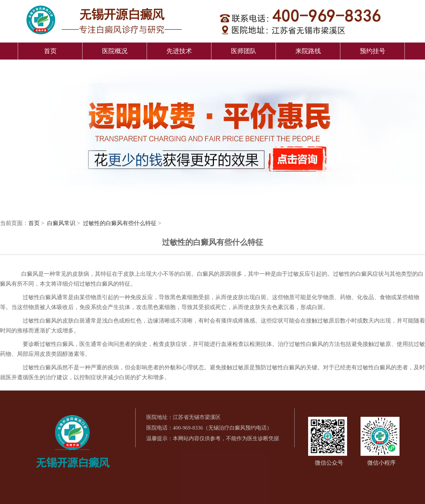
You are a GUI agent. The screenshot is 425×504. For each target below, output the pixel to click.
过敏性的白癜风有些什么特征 (120, 223)
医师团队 (244, 51)
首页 (50, 51)
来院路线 (308, 51)
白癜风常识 (62, 223)
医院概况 (115, 51)
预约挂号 (373, 51)
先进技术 (179, 51)
